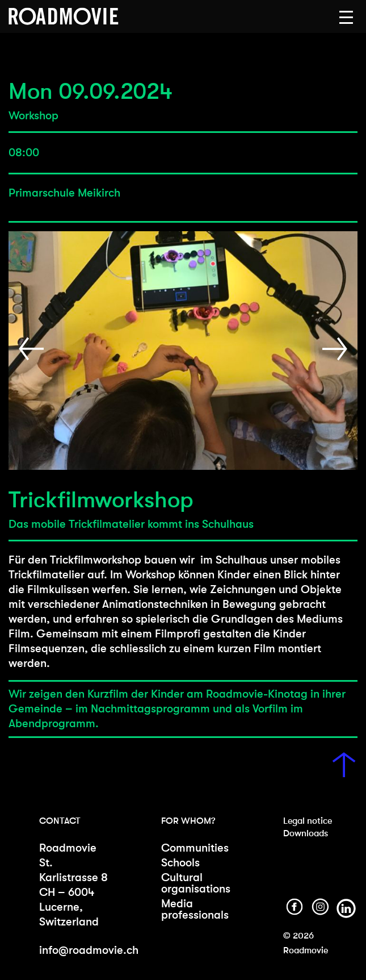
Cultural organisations (196, 883)
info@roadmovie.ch (89, 950)
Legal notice (308, 821)
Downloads (306, 833)
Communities (195, 848)
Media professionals (195, 909)
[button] (346, 18)
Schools (180, 863)
